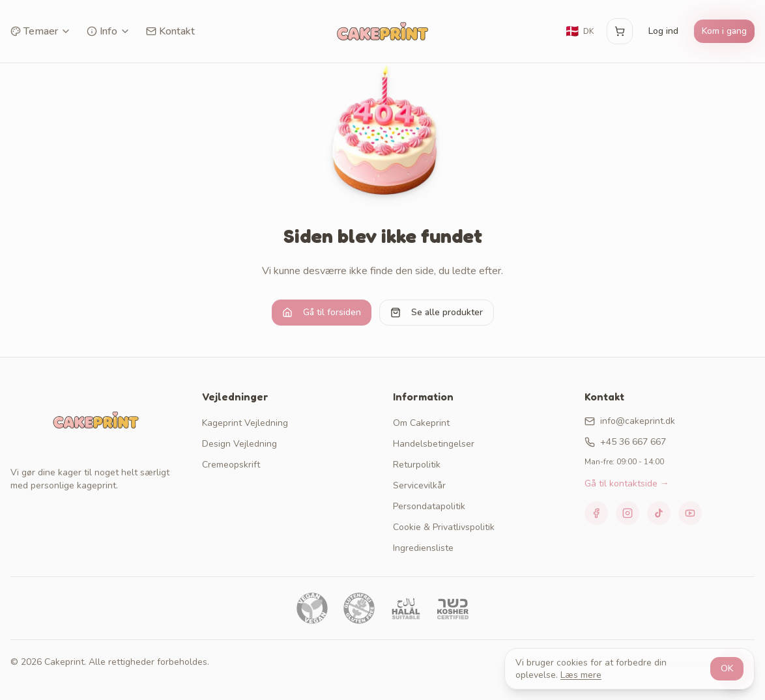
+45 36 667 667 (625, 442)
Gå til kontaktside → (627, 483)
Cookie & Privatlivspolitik (444, 527)
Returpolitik (417, 465)
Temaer (41, 31)
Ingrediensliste (423, 548)
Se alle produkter (437, 312)
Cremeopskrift (231, 465)
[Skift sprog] (579, 31)
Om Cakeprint (421, 423)
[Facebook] (596, 513)
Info (108, 31)
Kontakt (170, 31)
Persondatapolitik (429, 506)
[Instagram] (628, 513)
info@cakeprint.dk (630, 421)
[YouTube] (690, 513)
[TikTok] (659, 513)
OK (727, 668)
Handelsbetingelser (434, 444)
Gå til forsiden (322, 312)
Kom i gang (724, 31)
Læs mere (581, 675)
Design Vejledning (239, 444)
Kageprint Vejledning (245, 423)
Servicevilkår (419, 485)
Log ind (663, 31)
